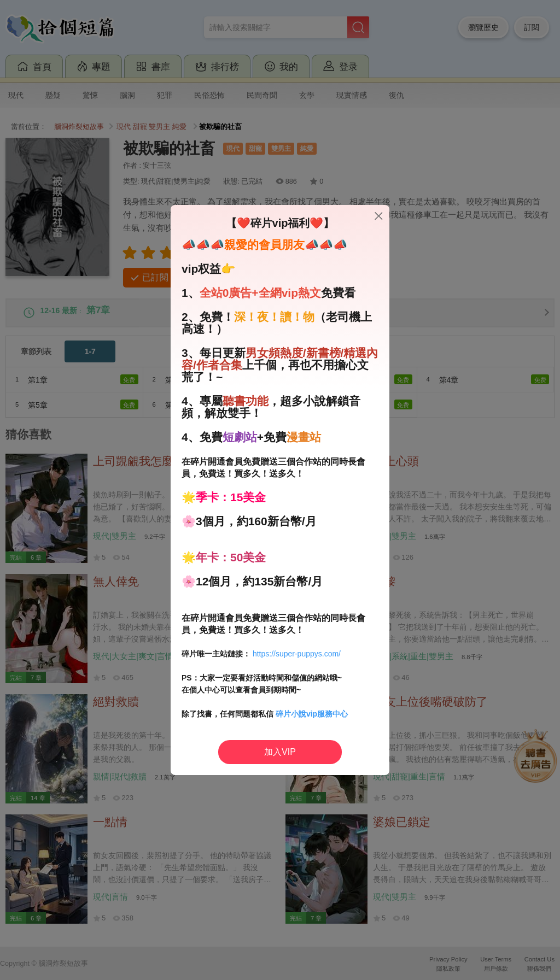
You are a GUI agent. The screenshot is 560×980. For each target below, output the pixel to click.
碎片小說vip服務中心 (312, 714)
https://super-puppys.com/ (297, 654)
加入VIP (280, 752)
